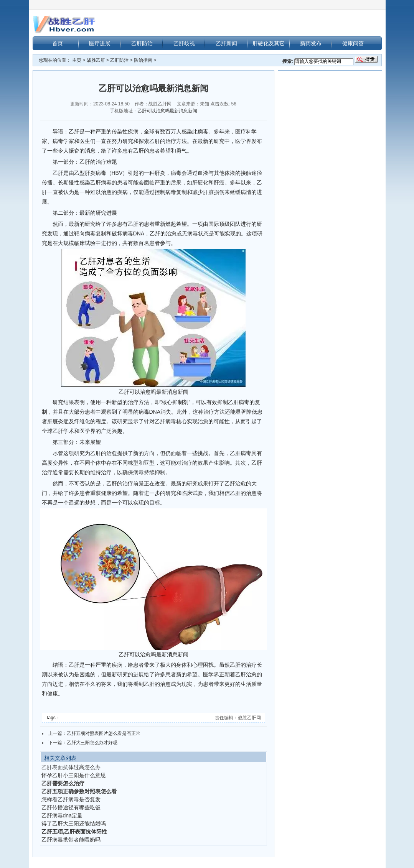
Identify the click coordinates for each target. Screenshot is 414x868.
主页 (77, 60)
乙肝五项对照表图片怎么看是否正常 (104, 733)
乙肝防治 (142, 43)
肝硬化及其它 (269, 43)
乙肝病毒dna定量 (62, 815)
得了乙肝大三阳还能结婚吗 (74, 824)
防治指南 (143, 60)
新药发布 (311, 43)
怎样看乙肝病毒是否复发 (71, 799)
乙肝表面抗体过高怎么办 (71, 767)
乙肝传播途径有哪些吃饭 (71, 807)
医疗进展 (100, 43)
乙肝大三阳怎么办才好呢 (92, 743)
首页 (58, 43)
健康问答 (353, 43)
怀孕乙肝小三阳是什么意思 (74, 775)
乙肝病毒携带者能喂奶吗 (71, 840)
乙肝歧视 (184, 43)
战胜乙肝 (96, 60)
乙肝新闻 (226, 43)
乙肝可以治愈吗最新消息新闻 (167, 111)
